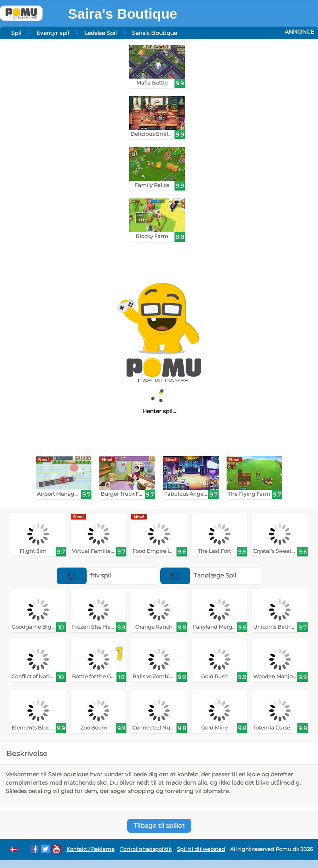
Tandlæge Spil (198, 575)
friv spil (84, 575)
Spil (16, 33)
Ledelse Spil (101, 33)
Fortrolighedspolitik (146, 849)
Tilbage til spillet (159, 826)
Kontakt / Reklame (90, 849)
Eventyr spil (53, 33)
